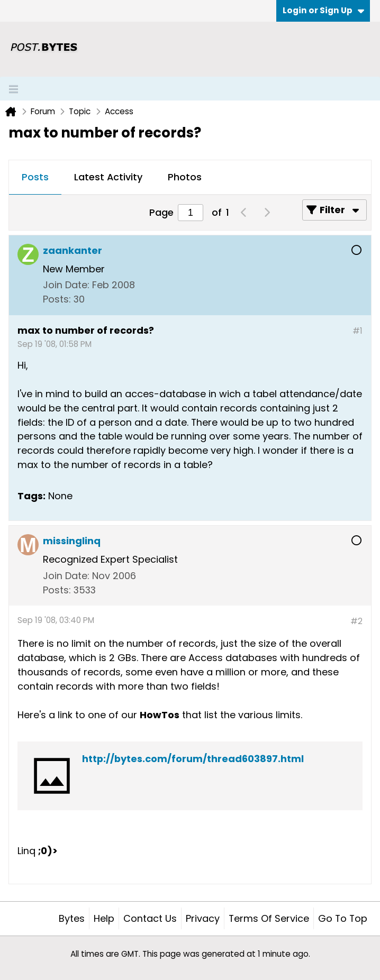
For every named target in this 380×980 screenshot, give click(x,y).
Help (104, 918)
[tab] (35, 178)
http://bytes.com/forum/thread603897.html (193, 759)
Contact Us (150, 918)
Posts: (57, 299)
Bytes (72, 918)
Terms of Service (269, 918)
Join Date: (66, 285)
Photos (185, 177)
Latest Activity (108, 177)
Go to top (343, 918)
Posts (35, 177)
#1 (358, 331)
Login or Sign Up (323, 10)
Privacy (203, 918)
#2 (356, 621)
